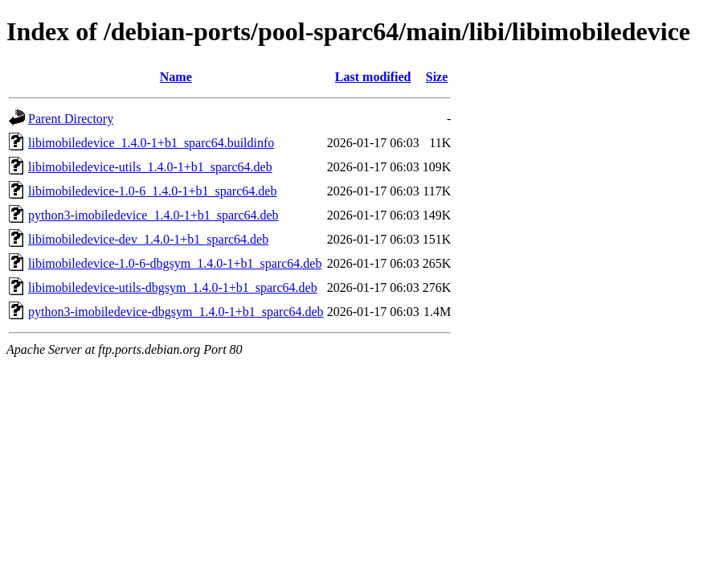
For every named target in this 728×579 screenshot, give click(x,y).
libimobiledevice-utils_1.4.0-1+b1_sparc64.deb (150, 167)
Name (176, 77)
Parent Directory (71, 119)
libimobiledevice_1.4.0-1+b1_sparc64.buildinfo (151, 143)
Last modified (373, 77)
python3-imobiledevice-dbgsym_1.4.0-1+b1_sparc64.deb (176, 312)
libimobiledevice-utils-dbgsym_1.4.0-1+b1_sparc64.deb (173, 287)
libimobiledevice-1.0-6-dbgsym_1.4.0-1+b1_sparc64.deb (175, 263)
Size (437, 77)
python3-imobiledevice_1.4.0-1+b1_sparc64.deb (153, 215)
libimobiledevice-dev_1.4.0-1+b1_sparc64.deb (148, 239)
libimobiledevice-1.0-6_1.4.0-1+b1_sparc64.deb (152, 191)
